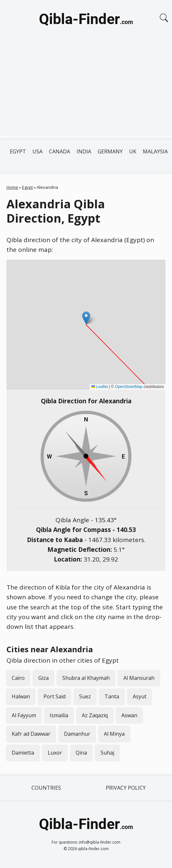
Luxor (55, 753)
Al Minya (114, 734)
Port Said (55, 696)
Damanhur (77, 734)
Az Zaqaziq (95, 715)
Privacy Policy (126, 788)
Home (12, 187)
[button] (86, 318)
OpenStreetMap (129, 387)
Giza (43, 678)
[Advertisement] (86, 90)
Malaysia (155, 151)
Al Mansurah (139, 678)
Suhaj (107, 753)
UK (133, 151)
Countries (46, 788)
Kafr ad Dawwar (31, 734)
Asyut (140, 696)
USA (37, 151)
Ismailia (59, 715)
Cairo (18, 678)
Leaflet (99, 387)
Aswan (129, 715)
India (84, 151)
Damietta (23, 753)
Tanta (112, 696)
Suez (85, 696)
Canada (60, 151)
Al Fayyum (24, 715)
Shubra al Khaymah (86, 678)
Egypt (18, 151)
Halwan (21, 696)
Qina (81, 753)
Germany (110, 151)
